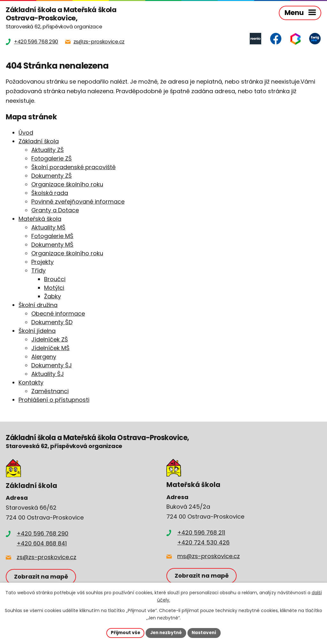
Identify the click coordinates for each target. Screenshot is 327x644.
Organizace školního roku (67, 185)
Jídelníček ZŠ (50, 340)
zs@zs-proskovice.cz (46, 557)
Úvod (26, 133)
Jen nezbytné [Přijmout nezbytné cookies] (166, 633)
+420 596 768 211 (201, 533)
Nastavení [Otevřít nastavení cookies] (206, 633)
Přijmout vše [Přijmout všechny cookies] (124, 633)
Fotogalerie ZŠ (52, 159)
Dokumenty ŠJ (52, 366)
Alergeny (44, 357)
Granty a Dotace (55, 210)
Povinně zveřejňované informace (78, 202)
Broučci (55, 279)
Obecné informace (58, 314)
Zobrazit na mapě (41, 577)
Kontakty (31, 383)
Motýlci (54, 288)
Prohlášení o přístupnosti (54, 400)
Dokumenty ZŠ (52, 176)
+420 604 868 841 (42, 544)
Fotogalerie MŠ (52, 236)
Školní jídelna (37, 331)
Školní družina (38, 305)
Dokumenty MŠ (52, 245)
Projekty (42, 262)
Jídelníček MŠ (50, 348)
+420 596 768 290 (42, 534)
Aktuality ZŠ (48, 150)
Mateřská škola (40, 219)
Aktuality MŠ (48, 228)
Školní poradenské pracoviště (73, 167)
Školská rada (50, 193)
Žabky (53, 297)
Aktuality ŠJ (48, 374)
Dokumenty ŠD (52, 322)
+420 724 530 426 (203, 543)
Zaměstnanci (50, 391)
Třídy (38, 271)
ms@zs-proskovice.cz (209, 556)
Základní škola (39, 142)
